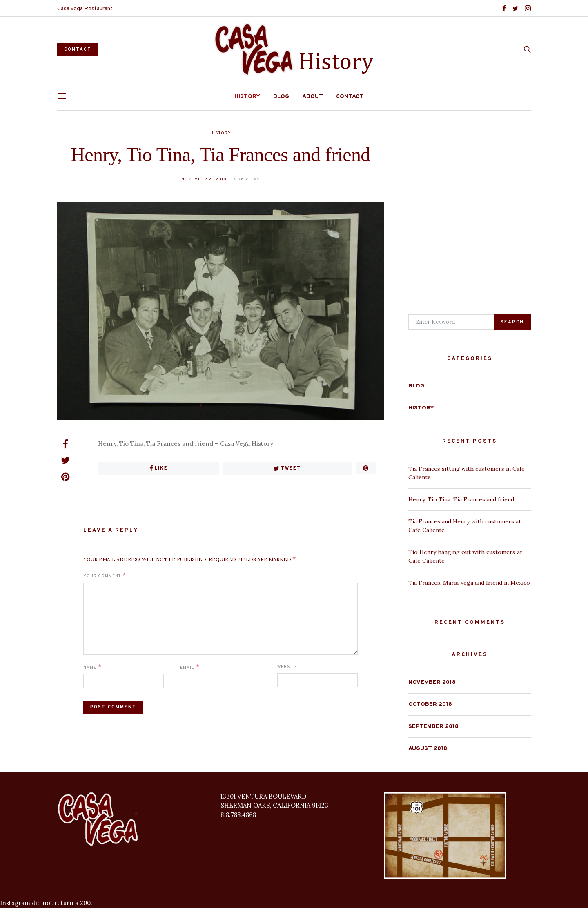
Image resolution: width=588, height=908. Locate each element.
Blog (281, 97)
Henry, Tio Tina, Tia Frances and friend (461, 499)
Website (287, 667)
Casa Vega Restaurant (85, 9)
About (313, 97)
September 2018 (433, 727)
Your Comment (102, 576)
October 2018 (430, 704)
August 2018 (428, 749)
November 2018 (432, 682)
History (247, 97)
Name (90, 668)
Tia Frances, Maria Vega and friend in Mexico (469, 583)
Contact (350, 97)
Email (187, 668)
